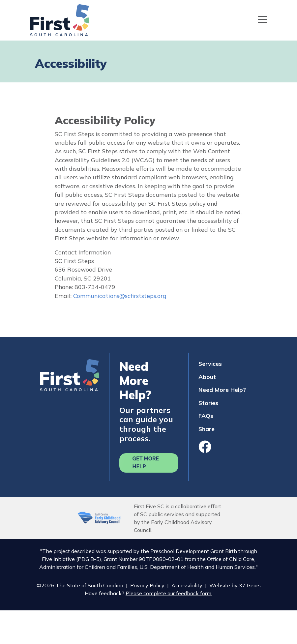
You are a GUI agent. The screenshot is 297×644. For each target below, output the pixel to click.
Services (210, 364)
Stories (208, 403)
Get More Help (146, 463)
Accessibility (187, 585)
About (207, 377)
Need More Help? (222, 390)
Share (207, 429)
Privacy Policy (147, 585)
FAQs (206, 416)
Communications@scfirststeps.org (120, 296)
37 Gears (250, 585)
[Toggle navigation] (263, 20)
